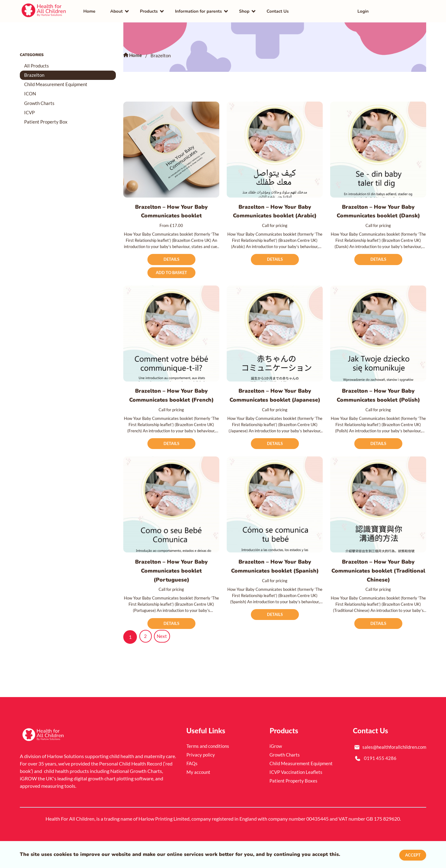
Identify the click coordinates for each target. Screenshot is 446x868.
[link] (44, 12)
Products (149, 13)
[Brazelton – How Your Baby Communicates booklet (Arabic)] (275, 152)
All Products (38, 69)
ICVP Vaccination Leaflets (297, 788)
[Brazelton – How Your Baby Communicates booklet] (171, 152)
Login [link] (363, 13)
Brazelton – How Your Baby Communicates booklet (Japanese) (275, 405)
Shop (244, 13)
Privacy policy (201, 770)
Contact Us (278, 13)
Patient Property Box (47, 128)
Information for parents (198, 13)
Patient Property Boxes (294, 796)
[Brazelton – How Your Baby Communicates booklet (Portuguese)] (171, 519)
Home (89, 13)
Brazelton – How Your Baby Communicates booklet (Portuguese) (171, 586)
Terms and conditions (209, 762)
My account (199, 788)
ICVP (31, 118)
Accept (412, 855)
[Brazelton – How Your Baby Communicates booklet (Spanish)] (275, 519)
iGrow (276, 762)
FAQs (192, 779)
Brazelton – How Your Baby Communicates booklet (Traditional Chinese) (378, 586)
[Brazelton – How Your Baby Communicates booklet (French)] (171, 338)
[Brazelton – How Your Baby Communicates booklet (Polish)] (378, 338)
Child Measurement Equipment (58, 88)
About (116, 13)
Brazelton (35, 79)
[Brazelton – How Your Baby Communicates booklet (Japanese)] (275, 338)
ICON (31, 98)
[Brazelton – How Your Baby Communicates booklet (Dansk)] (378, 152)
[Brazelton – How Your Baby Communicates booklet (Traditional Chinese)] (378, 519)
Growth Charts (41, 108)
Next (164, 653)
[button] (415, 12)
